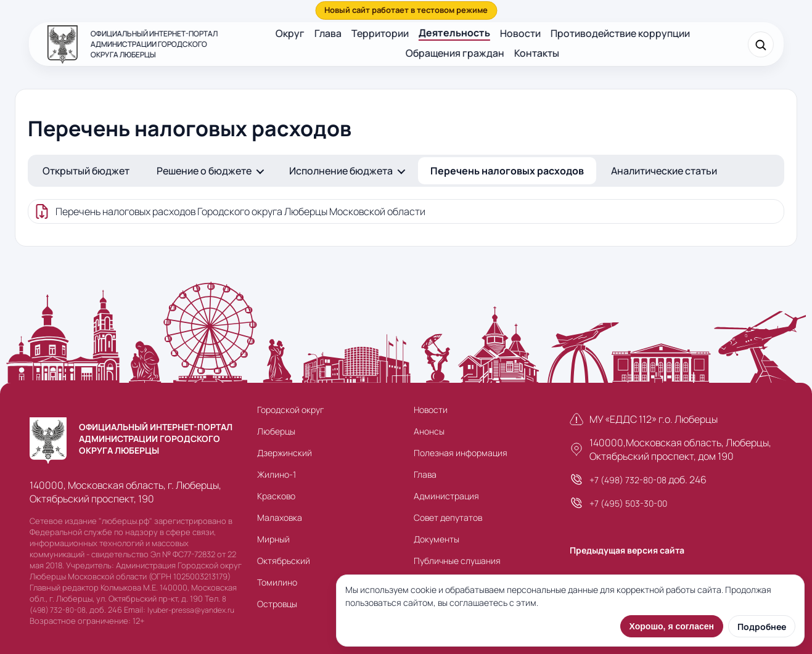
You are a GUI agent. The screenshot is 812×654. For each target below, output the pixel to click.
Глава (328, 33)
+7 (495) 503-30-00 (628, 503)
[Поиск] (761, 44)
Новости (520, 33)
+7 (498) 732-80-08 (628, 480)
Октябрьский (284, 561)
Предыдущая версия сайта (627, 550)
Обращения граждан (455, 53)
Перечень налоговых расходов (507, 171)
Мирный (273, 539)
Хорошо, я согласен (672, 626)
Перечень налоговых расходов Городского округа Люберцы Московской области (240, 211)
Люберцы (276, 431)
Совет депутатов (448, 517)
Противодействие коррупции (620, 33)
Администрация (446, 496)
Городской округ (290, 410)
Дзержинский (285, 453)
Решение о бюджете (204, 171)
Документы (437, 539)
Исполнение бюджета (341, 171)
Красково (276, 496)
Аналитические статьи (664, 171)
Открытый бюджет (86, 171)
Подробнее (762, 627)
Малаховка (280, 517)
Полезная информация (461, 453)
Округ (290, 33)
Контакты (537, 53)
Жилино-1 (277, 474)
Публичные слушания (457, 561)
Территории (380, 33)
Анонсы (429, 431)
